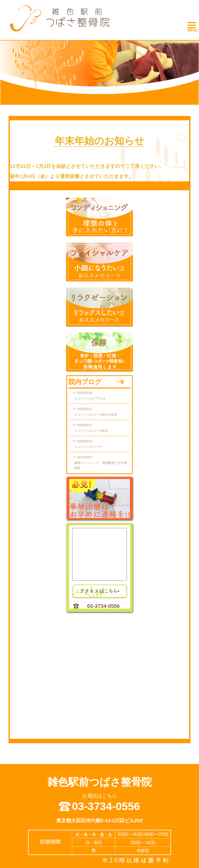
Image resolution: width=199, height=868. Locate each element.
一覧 (120, 382)
